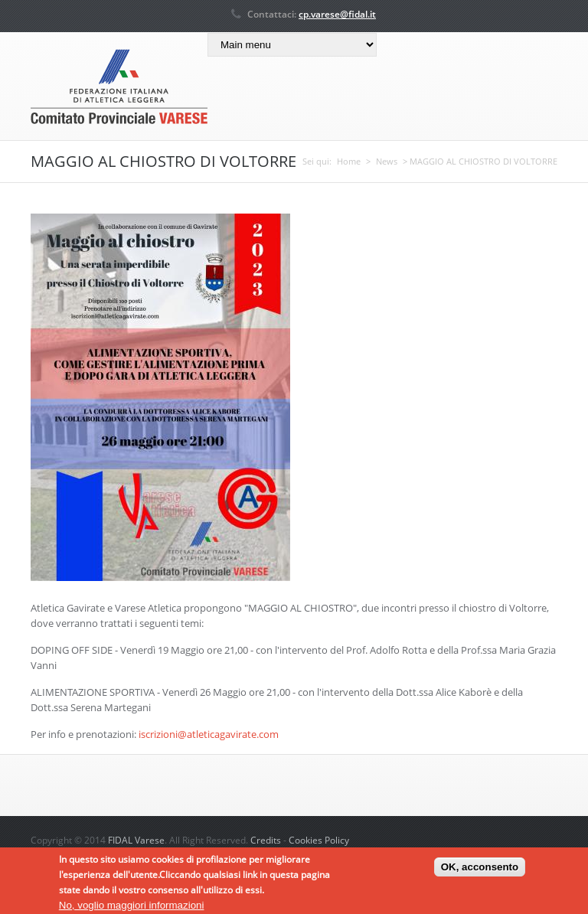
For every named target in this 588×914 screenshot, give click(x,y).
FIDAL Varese (136, 840)
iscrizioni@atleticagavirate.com (209, 734)
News (387, 161)
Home (349, 161)
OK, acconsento (480, 871)
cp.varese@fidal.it (337, 14)
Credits (266, 840)
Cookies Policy (319, 840)
